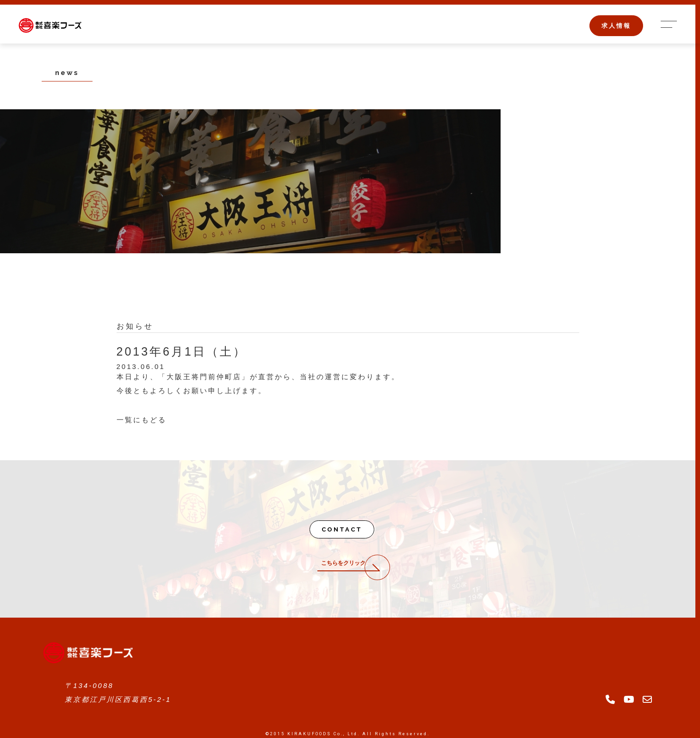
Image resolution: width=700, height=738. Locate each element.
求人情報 (616, 26)
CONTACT (342, 529)
